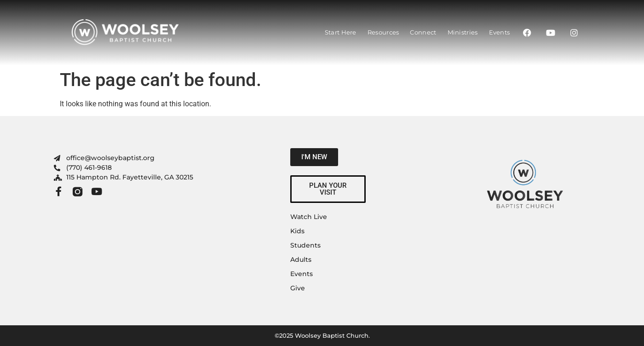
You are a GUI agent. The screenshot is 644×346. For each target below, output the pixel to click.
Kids (297, 231)
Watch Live (309, 217)
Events (500, 32)
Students (305, 245)
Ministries (463, 32)
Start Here (341, 32)
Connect (423, 32)
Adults (301, 259)
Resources (383, 32)
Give (298, 288)
